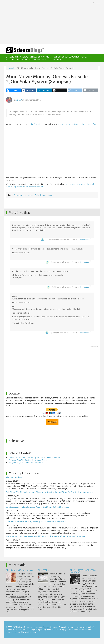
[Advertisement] (52, 22)
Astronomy (19, 195)
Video (50, 195)
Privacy (46, 627)
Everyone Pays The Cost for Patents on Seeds (28, 460)
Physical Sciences (28, 57)
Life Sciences (12, 57)
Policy (84, 57)
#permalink (85, 240)
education (29, 195)
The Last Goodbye (14, 477)
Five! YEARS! (44, 570)
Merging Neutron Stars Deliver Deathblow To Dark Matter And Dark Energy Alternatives (45, 536)
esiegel (11, 68)
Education (74, 57)
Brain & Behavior (24, 59)
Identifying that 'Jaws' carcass (19, 570)
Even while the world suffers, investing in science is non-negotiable (36, 522)
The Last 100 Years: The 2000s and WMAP (83, 571)
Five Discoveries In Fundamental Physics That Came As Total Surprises (37, 507)
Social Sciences (60, 57)
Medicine (10, 59)
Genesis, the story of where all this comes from (77, 124)
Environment (45, 57)
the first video (36, 124)
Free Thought (54, 59)
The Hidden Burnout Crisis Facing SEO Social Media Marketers (34, 457)
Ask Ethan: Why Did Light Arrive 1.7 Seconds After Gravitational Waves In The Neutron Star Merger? (50, 492)
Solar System (40, 195)
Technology (40, 59)
